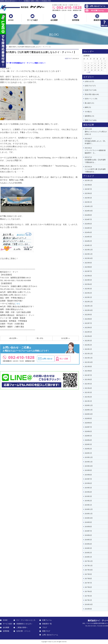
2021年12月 (89, 354)
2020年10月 (89, 414)
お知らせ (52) (89, 81)
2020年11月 (89, 410)
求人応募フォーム (97, 11)
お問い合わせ (48, 359)
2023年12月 (89, 250)
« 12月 (88, 72)
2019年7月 (88, 479)
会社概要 (54, 20)
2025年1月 (88, 202)
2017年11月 (89, 566)
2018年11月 (89, 514)
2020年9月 (88, 419)
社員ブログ (68, 58)
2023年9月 (88, 263)
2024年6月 (88, 224)
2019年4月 (88, 492)
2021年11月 (89, 358)
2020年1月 (88, 453)
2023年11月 (89, 254)
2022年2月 (88, 345)
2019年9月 (88, 470)
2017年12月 (89, 561)
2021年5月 (88, 384)
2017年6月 (88, 587)
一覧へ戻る (39, 338)
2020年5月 (88, 436)
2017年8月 (88, 579)
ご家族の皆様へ (21, 627)
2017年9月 (88, 574)
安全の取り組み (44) (92, 94)
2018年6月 (88, 535)
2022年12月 (89, 302)
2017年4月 (88, 592)
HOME (11, 20)
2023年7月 (88, 271)
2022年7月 (88, 323)
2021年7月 (88, 375)
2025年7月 (88, 189)
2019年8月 (88, 475)
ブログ (44, 627)
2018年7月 (88, 531)
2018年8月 (88, 527)
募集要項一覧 (46, 624)
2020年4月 (88, 440)
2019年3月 (88, 496)
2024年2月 (88, 241)
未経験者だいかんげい (24, 624)
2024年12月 (89, 206)
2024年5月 (88, 228)
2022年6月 (88, 328)
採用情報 (76, 20)
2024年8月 (88, 215)
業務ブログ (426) (91, 120)
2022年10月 (89, 310)
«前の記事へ (13, 338)
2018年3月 (88, 548)
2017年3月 (88, 596)
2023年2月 (88, 293)
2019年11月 (89, 462)
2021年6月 (88, 380)
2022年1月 (88, 349)
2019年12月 (89, 457)
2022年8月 (88, 319)
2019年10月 (89, 466)
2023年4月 (88, 284)
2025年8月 (88, 185)
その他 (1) (88, 112)
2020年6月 (88, 431)
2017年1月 (88, 600)
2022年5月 (88, 332)
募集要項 (97, 20)
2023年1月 (88, 297)
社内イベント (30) (91, 99)
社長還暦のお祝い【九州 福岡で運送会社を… (96, 160)
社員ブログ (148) (91, 90)
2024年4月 (88, 232)
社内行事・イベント (23, 631)
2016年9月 (88, 609)
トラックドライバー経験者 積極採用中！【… (96, 150)
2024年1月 (88, 245)
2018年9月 (88, 522)
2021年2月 (88, 397)
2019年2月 (88, 501)
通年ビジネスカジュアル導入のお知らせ (96, 131)
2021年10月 (89, 362)
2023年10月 (89, 258)
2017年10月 (89, 570)
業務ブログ (46, 631)
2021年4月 (88, 388)
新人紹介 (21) (89, 103)
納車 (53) (88, 107)
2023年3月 (88, 289)
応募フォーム (46, 620)
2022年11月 (89, 306)
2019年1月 (88, 505)
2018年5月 (88, 540)
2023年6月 (88, 276)
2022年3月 (88, 341)
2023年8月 (88, 267)
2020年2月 (88, 449)
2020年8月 (88, 423)
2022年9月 (88, 315)
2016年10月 (89, 604)
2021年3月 (88, 392)
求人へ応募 (68, 359)
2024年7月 (88, 219)
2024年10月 (89, 211)
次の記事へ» (66, 338)
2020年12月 (89, 405)
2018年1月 (88, 557)
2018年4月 (88, 544)
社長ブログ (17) (90, 86)
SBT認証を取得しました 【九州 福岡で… (96, 141)
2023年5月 (88, 280)
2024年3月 (88, 237)
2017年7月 (88, 583)
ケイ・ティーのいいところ (25, 620)
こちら (17, 304)
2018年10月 (89, 518)
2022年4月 (88, 336)
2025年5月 (88, 198)
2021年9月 (88, 367)
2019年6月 (88, 483)
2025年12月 (89, 180)
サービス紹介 (32, 20)
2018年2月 (88, 553)
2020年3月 (88, 444)
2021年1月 (88, 401)
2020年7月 (88, 427)
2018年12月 (89, 509)
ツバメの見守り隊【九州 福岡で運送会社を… (96, 169)
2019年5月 (88, 488)
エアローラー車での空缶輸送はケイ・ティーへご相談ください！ (23, 63)
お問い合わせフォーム (97, 6)
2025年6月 (88, 193)
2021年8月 (88, 371)
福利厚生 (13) (89, 116)
